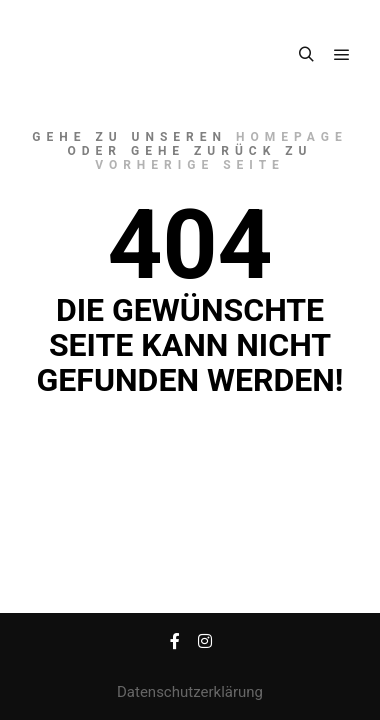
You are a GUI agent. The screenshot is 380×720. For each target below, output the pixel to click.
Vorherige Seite (190, 165)
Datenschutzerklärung (190, 692)
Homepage (292, 137)
